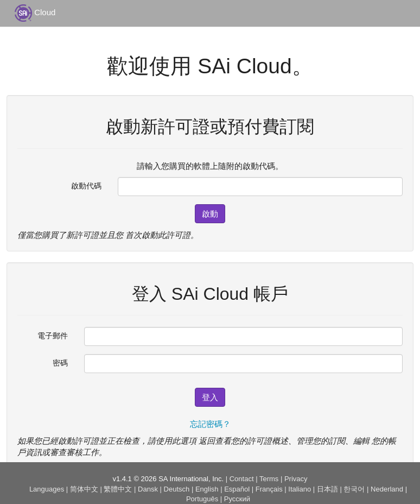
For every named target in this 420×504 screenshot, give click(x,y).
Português (202, 499)
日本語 (327, 489)
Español (237, 489)
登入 (210, 397)
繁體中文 (118, 489)
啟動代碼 (86, 186)
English (207, 489)
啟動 (210, 214)
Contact (242, 479)
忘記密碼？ (210, 424)
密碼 (60, 363)
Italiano (300, 489)
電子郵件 (53, 336)
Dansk (148, 489)
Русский (237, 499)
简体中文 (84, 489)
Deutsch (177, 489)
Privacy (296, 479)
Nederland (387, 489)
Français (269, 489)
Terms (269, 479)
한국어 (354, 489)
